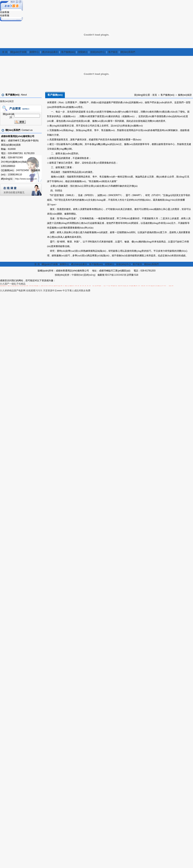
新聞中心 (34, 52)
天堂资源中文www (52, 291)
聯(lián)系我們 (128, 52)
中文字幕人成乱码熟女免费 (76, 291)
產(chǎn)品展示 (50, 52)
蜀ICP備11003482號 (116, 275)
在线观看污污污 (34, 291)
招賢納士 (83, 52)
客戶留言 (113, 52)
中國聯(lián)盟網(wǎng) (84, 275)
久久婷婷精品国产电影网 (13, 291)
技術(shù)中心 (98, 52)
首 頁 (5, 52)
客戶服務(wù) (68, 52)
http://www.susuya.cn (26, 179)
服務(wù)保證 (7, 101)
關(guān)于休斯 (18, 52)
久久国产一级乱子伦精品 (13, 284)
